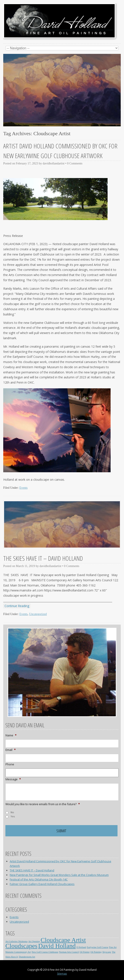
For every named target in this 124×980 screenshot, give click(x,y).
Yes (13, 816)
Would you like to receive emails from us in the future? (43, 804)
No (12, 812)
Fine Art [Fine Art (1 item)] (113, 947)
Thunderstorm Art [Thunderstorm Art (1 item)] (27, 957)
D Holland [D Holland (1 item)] (81, 947)
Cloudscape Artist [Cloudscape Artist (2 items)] (63, 940)
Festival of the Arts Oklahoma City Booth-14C (39, 879)
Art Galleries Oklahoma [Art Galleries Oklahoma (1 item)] (16, 941)
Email (10, 750)
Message (13, 779)
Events (24, 488)
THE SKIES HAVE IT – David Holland (43, 558)
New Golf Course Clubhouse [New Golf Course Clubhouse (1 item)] (45, 952)
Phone (10, 764)
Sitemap (62, 974)
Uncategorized (38, 614)
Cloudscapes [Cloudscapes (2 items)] (21, 946)
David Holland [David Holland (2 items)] (57, 946)
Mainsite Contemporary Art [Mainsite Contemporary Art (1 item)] (18, 952)
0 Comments (75, 163)
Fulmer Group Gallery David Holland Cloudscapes (42, 884)
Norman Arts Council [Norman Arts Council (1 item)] (69, 952)
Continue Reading (17, 606)
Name (11, 735)
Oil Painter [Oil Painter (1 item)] (84, 952)
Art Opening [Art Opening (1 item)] (34, 941)
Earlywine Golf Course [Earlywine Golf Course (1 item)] (98, 947)
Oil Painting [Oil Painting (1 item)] (96, 952)
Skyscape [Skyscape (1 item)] (107, 952)
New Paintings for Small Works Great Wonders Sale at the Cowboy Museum (59, 875)
